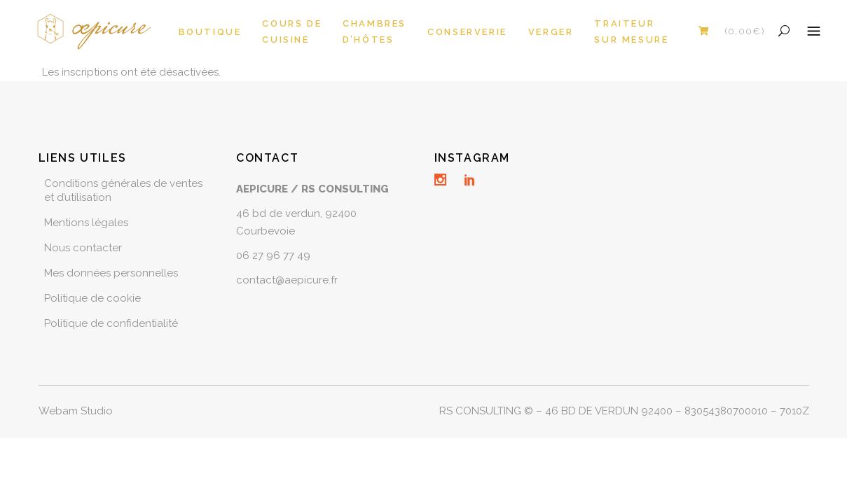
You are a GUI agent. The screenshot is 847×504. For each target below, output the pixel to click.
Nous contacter (83, 248)
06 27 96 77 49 (273, 255)
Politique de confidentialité (111, 323)
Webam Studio (76, 411)
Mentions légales (86, 223)
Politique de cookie (92, 298)
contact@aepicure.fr (287, 280)
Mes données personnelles (111, 273)
